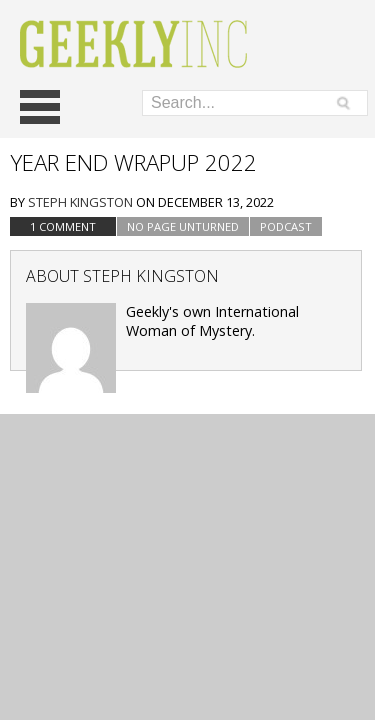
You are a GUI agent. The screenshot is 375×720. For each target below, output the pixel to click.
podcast (286, 226)
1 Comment (63, 226)
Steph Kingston (80, 202)
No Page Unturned (183, 226)
